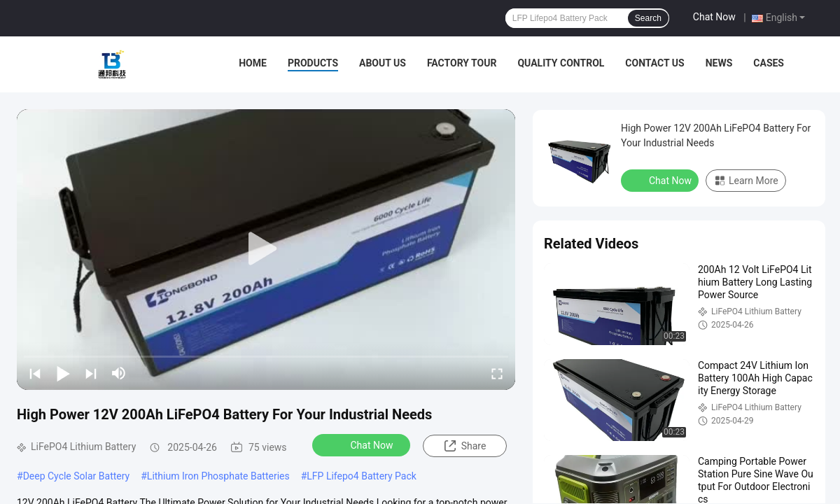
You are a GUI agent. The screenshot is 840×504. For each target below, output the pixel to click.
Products (313, 63)
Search (648, 18)
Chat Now (714, 17)
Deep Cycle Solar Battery (77, 476)
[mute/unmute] (119, 373)
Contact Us (654, 63)
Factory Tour (462, 63)
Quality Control (561, 63)
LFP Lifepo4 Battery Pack (362, 476)
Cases (769, 63)
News (719, 63)
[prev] (35, 373)
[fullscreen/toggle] (497, 373)
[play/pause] (63, 373)
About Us (383, 63)
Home (253, 63)
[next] (91, 373)
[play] (266, 249)
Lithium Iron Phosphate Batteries (218, 476)
